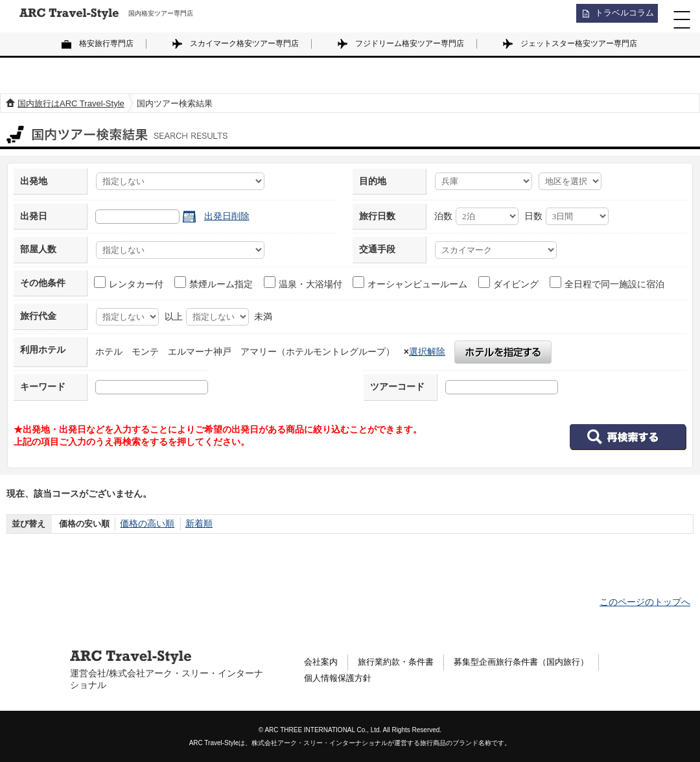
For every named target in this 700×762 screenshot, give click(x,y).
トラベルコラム (620, 16)
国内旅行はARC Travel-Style (71, 103)
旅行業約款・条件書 (401, 662)
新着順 (194, 524)
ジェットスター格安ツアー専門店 (579, 43)
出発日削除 (227, 216)
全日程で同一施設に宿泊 (608, 283)
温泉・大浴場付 (304, 283)
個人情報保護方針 (340, 680)
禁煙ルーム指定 (214, 283)
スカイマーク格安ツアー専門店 (244, 43)
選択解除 (427, 351)
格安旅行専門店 (106, 43)
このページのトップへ (645, 602)
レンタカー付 (129, 283)
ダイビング (509, 283)
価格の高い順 (145, 524)
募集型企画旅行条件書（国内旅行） (535, 662)
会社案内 (322, 662)
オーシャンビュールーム (411, 283)
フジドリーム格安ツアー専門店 (410, 43)
